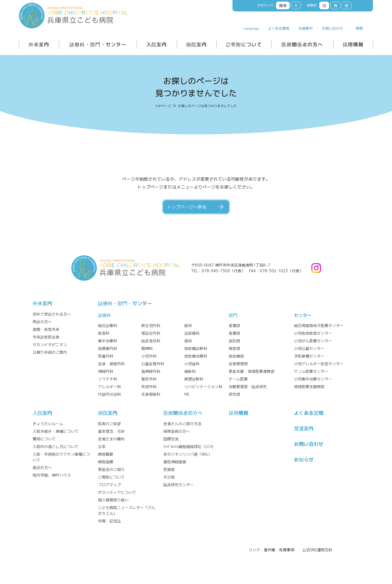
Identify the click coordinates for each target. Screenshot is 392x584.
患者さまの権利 (111, 439)
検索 (359, 28)
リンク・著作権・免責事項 (271, 550)
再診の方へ (42, 322)
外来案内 (39, 45)
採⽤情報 (238, 413)
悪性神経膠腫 (175, 462)
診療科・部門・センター (98, 45)
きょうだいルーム (48, 424)
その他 (169, 477)
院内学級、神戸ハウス (52, 475)
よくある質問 (278, 28)
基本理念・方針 (111, 431)
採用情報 (353, 45)
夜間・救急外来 (46, 329)
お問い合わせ (332, 28)
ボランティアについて (117, 492)
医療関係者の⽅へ (183, 413)
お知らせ (304, 460)
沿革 (102, 447)
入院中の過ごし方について (56, 447)
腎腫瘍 (169, 469)
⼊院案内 (42, 413)
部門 (233, 315)
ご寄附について (244, 45)
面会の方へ (42, 467)
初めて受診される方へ (52, 314)
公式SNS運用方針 (317, 550)
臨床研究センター (179, 485)
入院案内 (157, 45)
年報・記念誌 (109, 521)
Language (251, 28)
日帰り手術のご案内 (50, 352)
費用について (44, 439)
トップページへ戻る (187, 207)
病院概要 (106, 454)
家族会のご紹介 (111, 469)
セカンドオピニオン (50, 345)
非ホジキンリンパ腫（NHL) (187, 454)
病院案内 (197, 45)
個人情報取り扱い (113, 500)
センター (303, 315)
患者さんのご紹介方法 (182, 424)
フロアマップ (109, 485)
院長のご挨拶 (109, 424)
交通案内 (305, 28)
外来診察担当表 (46, 337)
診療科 (105, 315)
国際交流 (171, 439)
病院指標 (106, 462)
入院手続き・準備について (56, 431)
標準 (283, 6)
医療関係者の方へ (302, 45)
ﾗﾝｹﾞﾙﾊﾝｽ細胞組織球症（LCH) (188, 447)
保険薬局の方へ (177, 431)
